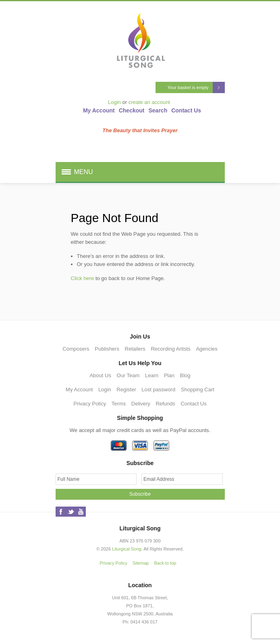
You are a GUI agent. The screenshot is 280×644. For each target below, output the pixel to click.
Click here (83, 278)
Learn (152, 375)
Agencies (206, 349)
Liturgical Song (127, 549)
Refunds (165, 404)
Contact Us (186, 110)
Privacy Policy (90, 404)
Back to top (165, 563)
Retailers (135, 349)
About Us (100, 375)
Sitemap (141, 563)
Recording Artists (170, 349)
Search (158, 110)
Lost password (158, 390)
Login (114, 102)
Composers (76, 349)
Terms (119, 404)
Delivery (141, 404)
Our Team (128, 375)
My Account (99, 110)
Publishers (107, 349)
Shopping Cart (198, 390)
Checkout (132, 110)
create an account (149, 102)
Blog (185, 375)
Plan (169, 375)
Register (126, 390)
